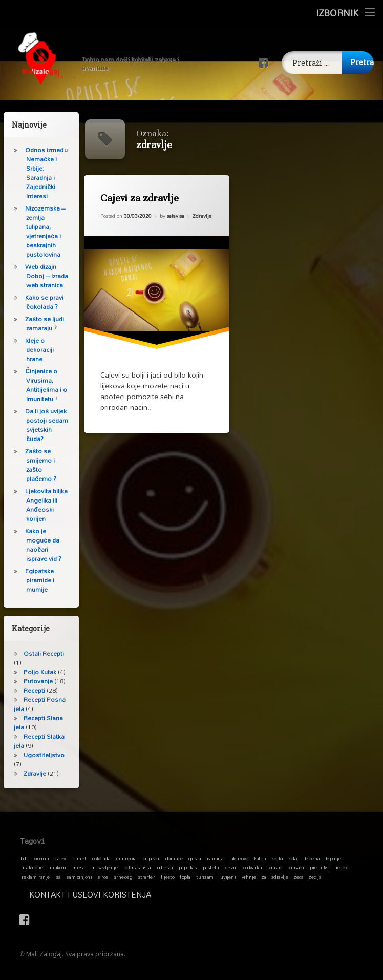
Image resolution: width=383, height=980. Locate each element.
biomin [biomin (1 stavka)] (41, 858)
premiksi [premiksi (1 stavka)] (320, 867)
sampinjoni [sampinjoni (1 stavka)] (79, 877)
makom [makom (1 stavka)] (58, 867)
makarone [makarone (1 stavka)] (32, 867)
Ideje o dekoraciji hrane (36, 350)
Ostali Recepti (40, 653)
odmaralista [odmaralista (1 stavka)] (138, 867)
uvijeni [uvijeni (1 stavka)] (228, 877)
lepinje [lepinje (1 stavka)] (334, 858)
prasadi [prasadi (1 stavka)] (296, 867)
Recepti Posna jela (36, 704)
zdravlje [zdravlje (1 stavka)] (280, 877)
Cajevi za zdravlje (140, 199)
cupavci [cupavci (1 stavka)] (151, 858)
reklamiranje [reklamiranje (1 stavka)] (36, 877)
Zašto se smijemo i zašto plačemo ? (37, 465)
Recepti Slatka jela (36, 741)
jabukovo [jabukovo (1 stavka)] (239, 858)
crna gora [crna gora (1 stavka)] (126, 858)
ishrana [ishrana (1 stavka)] (215, 858)
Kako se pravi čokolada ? (41, 302)
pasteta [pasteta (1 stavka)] (211, 867)
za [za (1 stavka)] (263, 877)
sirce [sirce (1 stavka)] (103, 877)
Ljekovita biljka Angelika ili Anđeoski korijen (43, 505)
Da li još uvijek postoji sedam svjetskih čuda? (43, 425)
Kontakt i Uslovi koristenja (178, 894)
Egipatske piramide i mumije (36, 580)
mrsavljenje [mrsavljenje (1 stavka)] (104, 867)
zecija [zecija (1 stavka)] (315, 877)
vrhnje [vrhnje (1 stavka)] (249, 877)
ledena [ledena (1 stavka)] (312, 858)
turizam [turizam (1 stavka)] (205, 877)
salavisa (176, 215)
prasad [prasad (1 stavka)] (275, 867)
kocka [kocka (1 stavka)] (277, 858)
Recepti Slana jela (35, 723)
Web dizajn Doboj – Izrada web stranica (43, 276)
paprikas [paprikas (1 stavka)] (188, 867)
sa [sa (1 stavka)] (58, 877)
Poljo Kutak (36, 672)
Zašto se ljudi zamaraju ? (41, 324)
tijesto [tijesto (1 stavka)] (167, 877)
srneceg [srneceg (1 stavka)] (123, 877)
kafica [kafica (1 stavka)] (260, 858)
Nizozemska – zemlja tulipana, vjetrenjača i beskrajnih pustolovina (42, 231)
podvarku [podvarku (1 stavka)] (252, 867)
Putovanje (35, 681)
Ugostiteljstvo (40, 755)
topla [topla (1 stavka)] (185, 877)
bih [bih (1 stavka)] (24, 858)
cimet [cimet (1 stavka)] (79, 858)
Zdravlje (203, 214)
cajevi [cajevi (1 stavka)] (61, 858)
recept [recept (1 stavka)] (343, 867)
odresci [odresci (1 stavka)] (165, 867)
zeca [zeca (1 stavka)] (299, 877)
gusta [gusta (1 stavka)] (195, 858)
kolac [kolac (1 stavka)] (294, 858)
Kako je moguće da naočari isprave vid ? (40, 545)
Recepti (31, 690)
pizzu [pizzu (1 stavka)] (230, 867)
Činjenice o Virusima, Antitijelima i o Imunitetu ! (42, 385)
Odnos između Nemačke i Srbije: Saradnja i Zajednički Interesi (42, 173)
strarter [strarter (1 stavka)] (146, 877)
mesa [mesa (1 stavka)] (78, 867)
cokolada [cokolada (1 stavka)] (101, 858)
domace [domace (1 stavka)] (174, 858)
